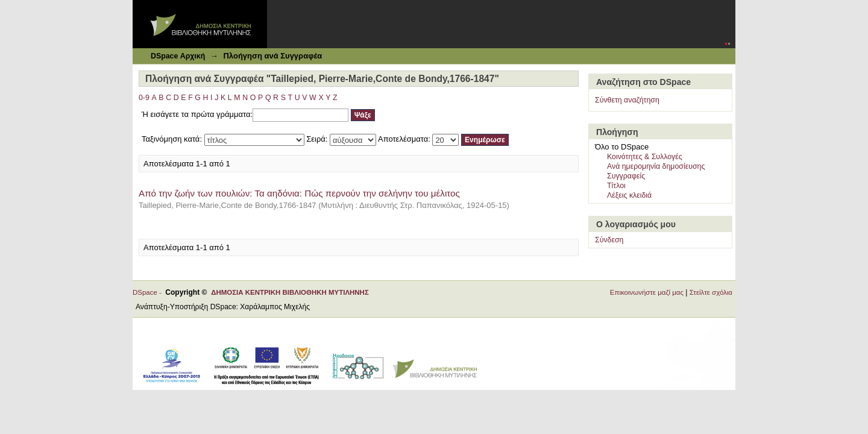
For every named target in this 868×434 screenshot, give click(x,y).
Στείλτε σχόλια (711, 292)
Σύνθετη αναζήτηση (627, 100)
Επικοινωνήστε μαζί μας (647, 292)
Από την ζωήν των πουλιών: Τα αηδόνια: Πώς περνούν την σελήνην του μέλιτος (299, 193)
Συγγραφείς (626, 176)
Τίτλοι (616, 186)
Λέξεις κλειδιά (629, 195)
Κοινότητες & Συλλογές (645, 157)
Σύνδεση (609, 240)
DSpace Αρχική (178, 56)
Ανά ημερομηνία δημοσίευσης (656, 166)
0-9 (144, 98)
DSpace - (149, 292)
